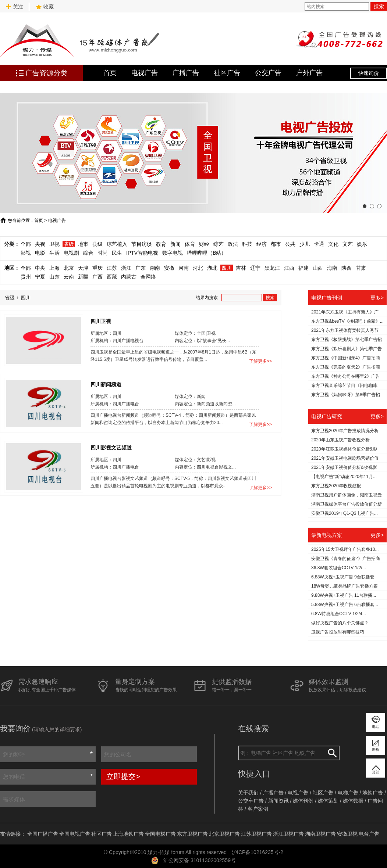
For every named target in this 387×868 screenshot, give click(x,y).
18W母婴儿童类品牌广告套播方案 (345, 586)
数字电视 (173, 253)
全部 (26, 244)
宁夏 (40, 277)
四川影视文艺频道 (111, 447)
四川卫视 (101, 321)
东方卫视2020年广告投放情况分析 (345, 431)
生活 (54, 253)
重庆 (97, 268)
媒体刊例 (303, 801)
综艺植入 (117, 244)
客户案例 (258, 809)
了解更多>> (260, 361)
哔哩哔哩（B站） (207, 253)
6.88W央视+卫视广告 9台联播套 (343, 577)
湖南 (155, 268)
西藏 (112, 277)
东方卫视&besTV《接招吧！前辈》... (347, 321)
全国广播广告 (43, 834)
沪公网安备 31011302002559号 (200, 860)
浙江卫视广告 (288, 834)
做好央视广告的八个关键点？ (340, 623)
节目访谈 (142, 244)
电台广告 (369, 834)
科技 (247, 244)
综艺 (219, 244)
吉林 (241, 268)
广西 (97, 277)
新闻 (175, 244)
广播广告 (186, 73)
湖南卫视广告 (320, 834)
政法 (233, 244)
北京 (69, 268)
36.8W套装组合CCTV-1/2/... (339, 568)
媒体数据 (353, 801)
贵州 (26, 277)
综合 (88, 253)
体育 (190, 244)
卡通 (319, 244)
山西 (318, 268)
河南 (184, 268)
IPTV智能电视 (142, 253)
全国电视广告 (75, 834)
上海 (54, 268)
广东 (141, 268)
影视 (26, 253)
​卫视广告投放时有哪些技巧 (338, 632)
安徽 (169, 268)
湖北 (212, 268)
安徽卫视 (347, 834)
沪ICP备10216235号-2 (258, 852)
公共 (290, 244)
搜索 (379, 6)
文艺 (348, 244)
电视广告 (145, 73)
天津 (83, 268)
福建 (303, 268)
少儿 (305, 244)
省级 (69, 244)
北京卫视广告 (224, 834)
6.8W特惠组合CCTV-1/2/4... (339, 614)
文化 (333, 244)
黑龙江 (272, 268)
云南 (69, 277)
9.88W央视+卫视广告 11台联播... (344, 595)
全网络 (148, 277)
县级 (97, 244)
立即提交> (123, 776)
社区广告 (227, 73)
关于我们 (248, 793)
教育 (161, 244)
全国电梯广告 (160, 834)
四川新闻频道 (106, 384)
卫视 (54, 244)
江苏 (112, 268)
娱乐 (362, 244)
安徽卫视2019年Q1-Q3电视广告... (345, 513)
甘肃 (361, 268)
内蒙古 (129, 277)
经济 (262, 244)
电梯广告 (348, 793)
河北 (198, 268)
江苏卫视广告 (256, 834)
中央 (40, 268)
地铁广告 (373, 793)
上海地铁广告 (128, 834)
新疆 (83, 277)
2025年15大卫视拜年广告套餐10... (345, 549)
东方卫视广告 (192, 834)
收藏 (45, 7)
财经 (204, 244)
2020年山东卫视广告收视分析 (340, 440)
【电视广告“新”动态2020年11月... (344, 477)
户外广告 (309, 73)
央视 (40, 244)
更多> (377, 298)
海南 (332, 268)
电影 (40, 253)
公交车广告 (251, 801)
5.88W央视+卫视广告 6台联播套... (345, 605)
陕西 (347, 268)
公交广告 (268, 73)
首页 (110, 73)
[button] (365, 206)
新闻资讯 (278, 801)
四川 (227, 268)
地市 (83, 244)
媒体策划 (328, 801)
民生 (117, 253)
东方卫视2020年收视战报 (336, 486)
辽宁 (255, 268)
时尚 (103, 253)
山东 (54, 277)
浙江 (126, 268)
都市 (276, 244)
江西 (289, 268)
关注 (14, 7)
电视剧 (71, 253)
